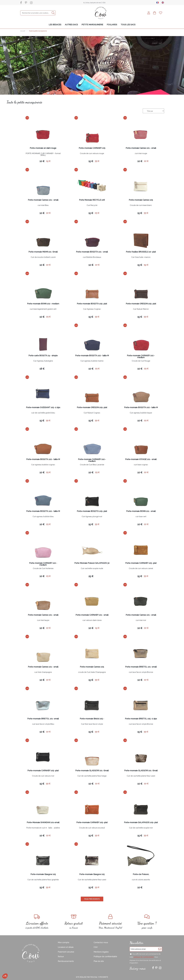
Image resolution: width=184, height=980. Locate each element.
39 (146, 265)
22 (146, 161)
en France (74, 922)
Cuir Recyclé (92, 205)
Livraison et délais (66, 947)
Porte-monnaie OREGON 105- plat (141, 304)
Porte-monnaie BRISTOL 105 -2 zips (141, 719)
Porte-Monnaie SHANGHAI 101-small (43, 823)
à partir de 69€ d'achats (37, 922)
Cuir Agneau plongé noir (92, 517)
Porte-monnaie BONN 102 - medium (43, 304)
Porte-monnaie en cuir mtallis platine (43, 828)
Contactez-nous (101, 942)
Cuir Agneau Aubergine (43, 361)
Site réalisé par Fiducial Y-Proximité (92, 977)
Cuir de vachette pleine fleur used (141, 776)
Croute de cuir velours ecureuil (92, 828)
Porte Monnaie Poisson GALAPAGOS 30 (92, 563)
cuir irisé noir (141, 620)
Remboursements (66, 961)
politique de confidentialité (144, 957)
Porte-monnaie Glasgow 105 (43, 874)
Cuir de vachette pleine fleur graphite (43, 880)
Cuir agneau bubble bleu (43, 517)
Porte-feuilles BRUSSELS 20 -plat (141, 252)
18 (42, 369)
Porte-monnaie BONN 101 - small (141, 511)
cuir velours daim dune (92, 620)
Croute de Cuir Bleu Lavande (92, 465)
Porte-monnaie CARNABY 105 (92, 148)
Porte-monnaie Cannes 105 (141, 200)
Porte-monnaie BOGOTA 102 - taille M (92, 356)
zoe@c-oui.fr (147, 922)
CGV (96, 947)
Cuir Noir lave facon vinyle (92, 724)
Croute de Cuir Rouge (141, 361)
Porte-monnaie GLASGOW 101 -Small (92, 771)
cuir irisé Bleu (43, 205)
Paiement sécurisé (66, 952)
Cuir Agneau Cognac (92, 309)
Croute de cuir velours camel (141, 569)
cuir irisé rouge (141, 154)
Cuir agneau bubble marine (92, 361)
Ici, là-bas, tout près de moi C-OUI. (95, 3)
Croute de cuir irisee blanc (141, 205)
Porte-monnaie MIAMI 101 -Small (43, 252)
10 (42, 161)
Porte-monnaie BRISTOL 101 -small (141, 667)
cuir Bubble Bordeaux (92, 257)
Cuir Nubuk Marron (141, 309)
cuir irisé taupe (43, 620)
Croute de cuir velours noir (43, 776)
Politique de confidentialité (105, 957)
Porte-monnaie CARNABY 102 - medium (141, 357)
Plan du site (99, 961)
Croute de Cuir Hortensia (43, 569)
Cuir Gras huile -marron (141, 257)
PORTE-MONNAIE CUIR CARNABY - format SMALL (43, 154)
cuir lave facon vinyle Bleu (43, 724)
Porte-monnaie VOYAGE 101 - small (141, 459)
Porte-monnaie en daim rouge (43, 148)
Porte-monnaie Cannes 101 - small (141, 148)
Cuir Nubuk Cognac (92, 413)
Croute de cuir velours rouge (92, 154)
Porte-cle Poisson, (141, 874)
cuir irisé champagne (43, 672)
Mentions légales (101, 952)
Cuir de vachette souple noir (141, 828)
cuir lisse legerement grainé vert (43, 309)
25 (97, 213)
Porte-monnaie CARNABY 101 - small (92, 615)
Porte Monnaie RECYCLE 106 (92, 200)
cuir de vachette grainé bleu (43, 413)
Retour (61, 957)
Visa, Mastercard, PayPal (110, 922)
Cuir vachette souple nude (92, 569)
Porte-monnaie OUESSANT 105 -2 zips (43, 408)
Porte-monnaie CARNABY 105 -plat (141, 563)
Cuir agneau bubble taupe (141, 413)
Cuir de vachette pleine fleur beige (92, 776)
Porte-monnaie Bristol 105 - (92, 719)
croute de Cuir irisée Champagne (92, 672)
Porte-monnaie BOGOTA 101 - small (92, 252)
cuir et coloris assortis (141, 880)
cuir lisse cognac (141, 465)
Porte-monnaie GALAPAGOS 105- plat (141, 823)
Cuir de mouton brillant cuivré (43, 257)
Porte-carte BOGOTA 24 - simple (43, 356)
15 (91, 161)
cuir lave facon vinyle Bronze (141, 672)
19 (48, 161)
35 (97, 161)
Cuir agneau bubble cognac (43, 465)
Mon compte (64, 942)
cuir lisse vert (141, 517)
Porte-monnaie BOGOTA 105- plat (92, 304)
